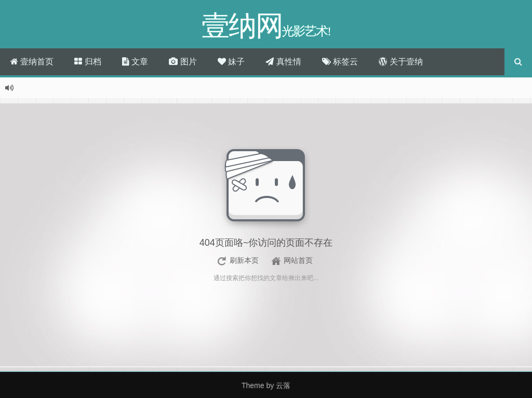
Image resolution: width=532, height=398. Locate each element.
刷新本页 (244, 260)
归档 (88, 62)
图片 (183, 62)
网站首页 (298, 260)
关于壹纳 (401, 62)
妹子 (231, 62)
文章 (135, 62)
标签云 (340, 62)
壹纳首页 (32, 62)
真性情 (283, 62)
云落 (283, 386)
